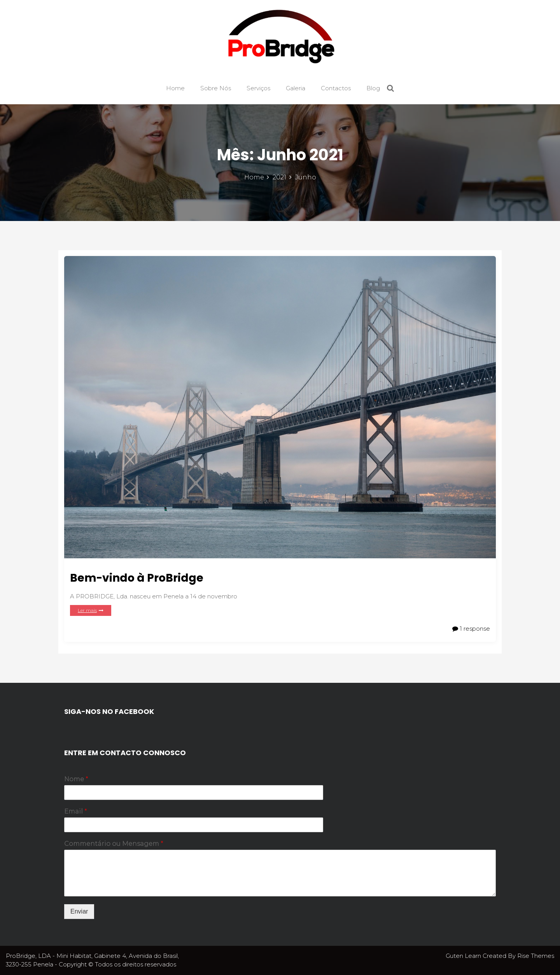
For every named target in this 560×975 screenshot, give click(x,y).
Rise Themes (536, 956)
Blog (373, 88)
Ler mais (91, 610)
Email (76, 811)
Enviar (79, 911)
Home (175, 88)
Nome (76, 779)
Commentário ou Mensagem (114, 844)
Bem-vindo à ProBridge (137, 578)
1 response (471, 629)
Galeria (296, 88)
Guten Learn (464, 956)
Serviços (258, 88)
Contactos (336, 88)
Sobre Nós (216, 88)
